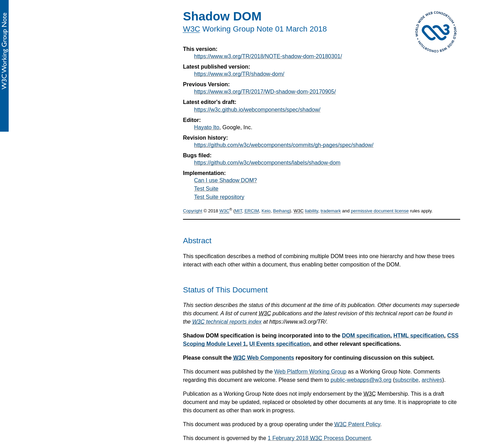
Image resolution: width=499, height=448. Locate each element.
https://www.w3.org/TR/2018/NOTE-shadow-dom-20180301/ (268, 56)
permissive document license (380, 211)
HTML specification (419, 336)
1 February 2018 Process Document (319, 438)
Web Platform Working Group (310, 372)
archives (432, 380)
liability (312, 211)
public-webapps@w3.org (361, 380)
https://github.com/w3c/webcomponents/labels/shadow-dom (267, 163)
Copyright (193, 211)
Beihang (281, 211)
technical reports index (227, 322)
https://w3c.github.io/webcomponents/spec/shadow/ (257, 110)
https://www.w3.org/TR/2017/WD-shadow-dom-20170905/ (265, 92)
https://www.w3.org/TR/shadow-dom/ (239, 74)
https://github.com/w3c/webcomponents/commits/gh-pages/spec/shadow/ (284, 145)
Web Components (264, 358)
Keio (266, 211)
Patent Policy (357, 424)
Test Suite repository (219, 197)
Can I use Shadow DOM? (225, 180)
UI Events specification (279, 344)
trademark (331, 211)
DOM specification (366, 336)
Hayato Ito (207, 127)
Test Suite (206, 189)
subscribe (406, 380)
